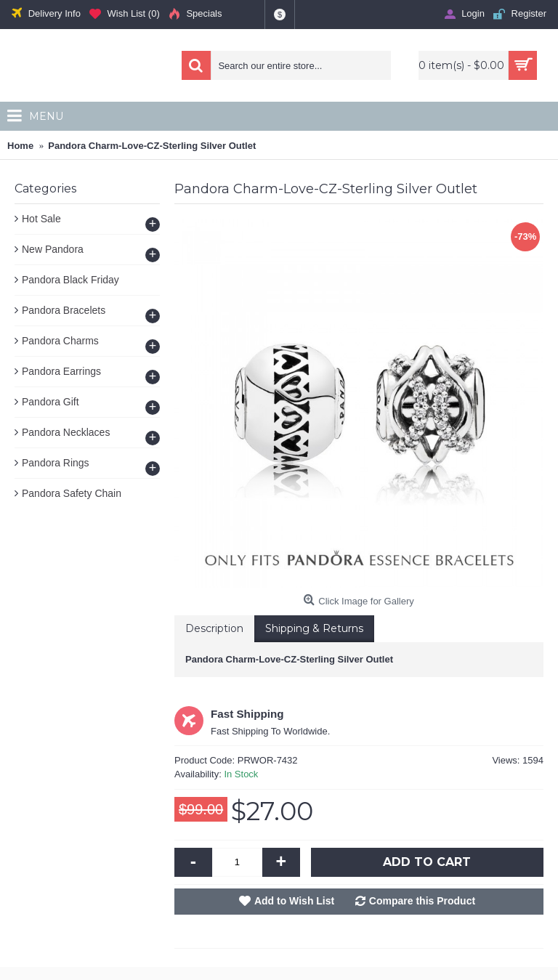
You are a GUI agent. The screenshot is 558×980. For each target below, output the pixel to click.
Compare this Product (422, 901)
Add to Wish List (294, 901)
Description (214, 628)
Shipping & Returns (314, 628)
